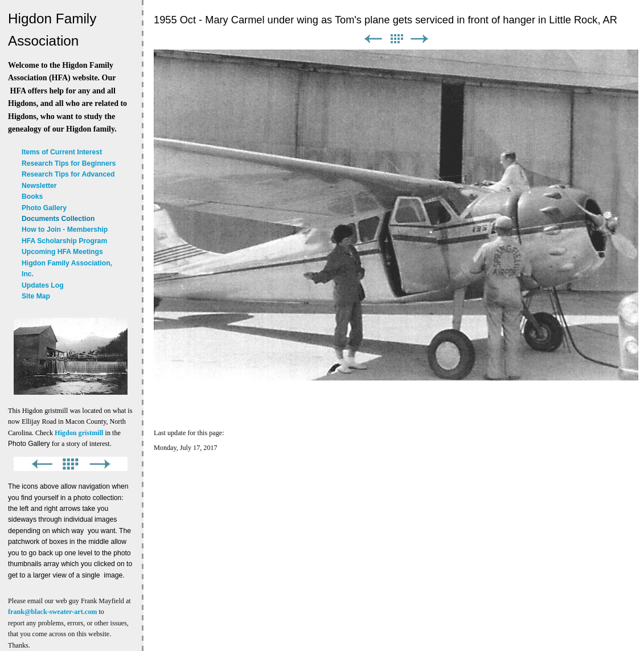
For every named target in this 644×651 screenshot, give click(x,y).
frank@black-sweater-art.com (52, 612)
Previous (373, 39)
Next (420, 39)
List (396, 39)
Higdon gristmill (79, 433)
